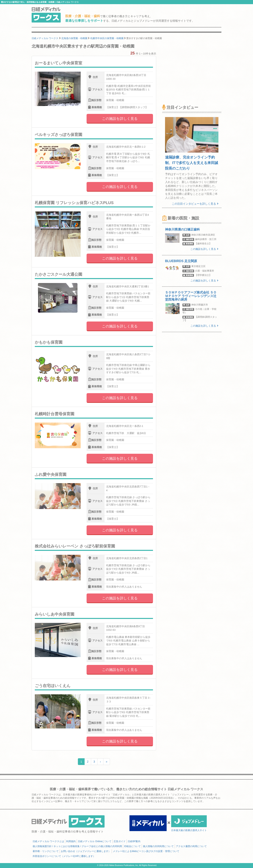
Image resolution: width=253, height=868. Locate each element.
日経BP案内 (134, 841)
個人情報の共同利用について (158, 846)
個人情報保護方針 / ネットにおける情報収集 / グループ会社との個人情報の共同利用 (77, 846)
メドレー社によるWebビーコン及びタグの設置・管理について (146, 851)
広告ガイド (120, 841)
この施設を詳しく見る (120, 119)
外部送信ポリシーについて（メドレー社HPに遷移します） (64, 856)
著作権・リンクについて (46, 851)
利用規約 (71, 841)
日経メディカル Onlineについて (95, 841)
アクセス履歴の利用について (191, 846)
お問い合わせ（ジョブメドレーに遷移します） (86, 851)
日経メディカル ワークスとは (48, 841)
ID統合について (132, 846)
